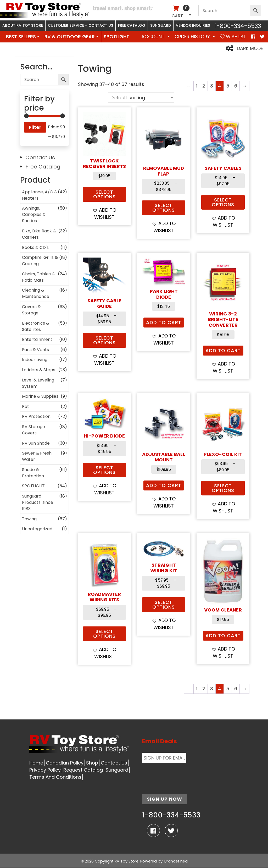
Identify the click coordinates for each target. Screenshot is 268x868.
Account (154, 37)
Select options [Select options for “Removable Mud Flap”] (164, 208)
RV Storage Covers (33, 430)
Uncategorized (37, 529)
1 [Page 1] (197, 86)
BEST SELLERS (21, 37)
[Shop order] (141, 98)
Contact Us (40, 157)
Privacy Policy (45, 770)
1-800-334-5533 (238, 26)
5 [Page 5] (228, 86)
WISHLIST (233, 37)
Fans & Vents (35, 350)
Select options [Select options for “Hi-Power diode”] (104, 470)
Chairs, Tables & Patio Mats (38, 277)
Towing (29, 519)
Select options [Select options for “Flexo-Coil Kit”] (223, 488)
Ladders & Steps (39, 370)
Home (36, 763)
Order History (193, 37)
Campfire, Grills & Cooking (40, 261)
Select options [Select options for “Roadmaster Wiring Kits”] (104, 634)
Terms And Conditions (55, 777)
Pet (26, 406)
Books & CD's (35, 247)
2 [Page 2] (204, 86)
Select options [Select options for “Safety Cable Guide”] (104, 340)
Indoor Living (35, 360)
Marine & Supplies (40, 396)
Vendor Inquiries (193, 25)
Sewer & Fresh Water (37, 456)
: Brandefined (175, 861)
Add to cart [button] (164, 322)
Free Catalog (132, 25)
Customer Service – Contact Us (80, 25)
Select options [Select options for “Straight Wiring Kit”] (164, 605)
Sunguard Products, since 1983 (38, 502)
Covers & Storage (31, 310)
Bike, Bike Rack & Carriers (39, 234)
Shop (92, 763)
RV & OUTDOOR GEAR (70, 37)
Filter (35, 127)
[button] (104, 214)
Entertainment (37, 339)
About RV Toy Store (23, 25)
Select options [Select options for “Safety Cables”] (223, 202)
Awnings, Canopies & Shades (34, 214)
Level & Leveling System (38, 383)
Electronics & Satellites (36, 326)
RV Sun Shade (36, 443)
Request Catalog (83, 770)
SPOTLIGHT (116, 37)
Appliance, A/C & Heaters (40, 195)
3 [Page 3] (212, 86)
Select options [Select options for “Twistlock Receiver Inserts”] (104, 194)
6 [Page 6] (236, 86)
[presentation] (182, 775)
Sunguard (161, 25)
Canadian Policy (65, 763)
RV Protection (36, 416)
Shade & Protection (33, 473)
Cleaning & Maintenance (36, 293)
